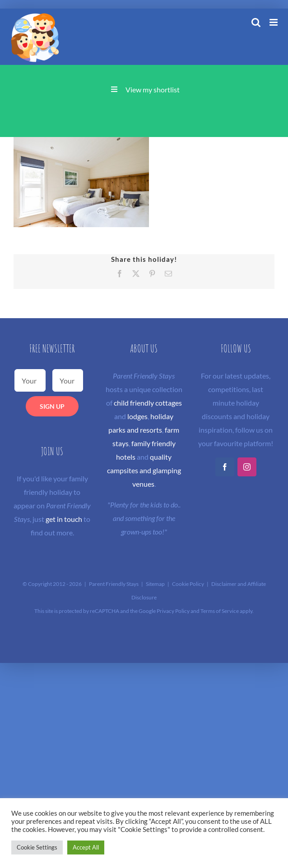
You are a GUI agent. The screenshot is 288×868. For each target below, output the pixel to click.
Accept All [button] (86, 847)
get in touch (64, 519)
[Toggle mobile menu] (274, 22)
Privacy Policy (173, 611)
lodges (137, 416)
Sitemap (155, 584)
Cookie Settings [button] (37, 847)
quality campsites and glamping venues (144, 470)
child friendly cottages (148, 403)
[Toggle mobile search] (256, 22)
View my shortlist (153, 89)
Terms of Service (220, 611)
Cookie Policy (188, 584)
